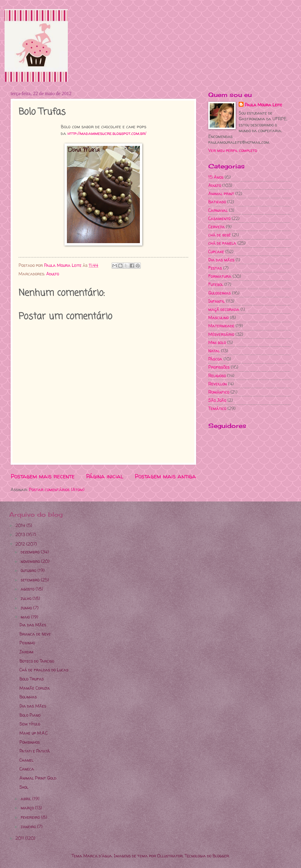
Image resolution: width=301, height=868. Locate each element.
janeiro (29, 827)
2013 (21, 534)
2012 (21, 544)
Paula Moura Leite (263, 105)
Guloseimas (220, 293)
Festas (215, 268)
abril (26, 799)
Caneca (27, 769)
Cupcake (216, 251)
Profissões (219, 367)
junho (27, 608)
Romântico (219, 392)
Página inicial (105, 476)
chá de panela (222, 243)
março (28, 808)
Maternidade (221, 326)
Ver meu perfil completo (233, 150)
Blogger (221, 856)
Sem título (30, 724)
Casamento (219, 218)
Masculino (218, 317)
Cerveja (216, 227)
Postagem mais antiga (165, 476)
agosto (28, 589)
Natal (214, 351)
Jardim (26, 652)
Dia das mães (221, 260)
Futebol (216, 284)
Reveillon (218, 384)
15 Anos (216, 177)
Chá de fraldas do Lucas (44, 670)
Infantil (216, 301)
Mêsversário (221, 334)
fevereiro (31, 817)
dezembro (31, 552)
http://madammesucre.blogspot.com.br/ (107, 133)
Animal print (221, 193)
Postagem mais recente (43, 476)
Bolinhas (28, 697)
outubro (29, 570)
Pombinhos (30, 742)
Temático (217, 408)
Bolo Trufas (32, 679)
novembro (31, 561)
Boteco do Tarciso (37, 661)
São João (217, 400)
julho (27, 598)
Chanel (26, 760)
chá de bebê (220, 235)
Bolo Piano (30, 715)
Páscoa (215, 359)
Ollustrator (170, 856)
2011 (20, 838)
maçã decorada (224, 309)
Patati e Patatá (35, 751)
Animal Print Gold (38, 778)
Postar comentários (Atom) (57, 489)
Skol (24, 787)
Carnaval (218, 210)
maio (26, 617)
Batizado (217, 202)
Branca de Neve (35, 634)
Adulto (53, 274)
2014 (21, 525)
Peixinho (27, 643)
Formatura (220, 276)
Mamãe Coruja (35, 688)
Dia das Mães (33, 625)
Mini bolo (217, 342)
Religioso (217, 375)
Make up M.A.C (34, 733)
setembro (31, 580)
